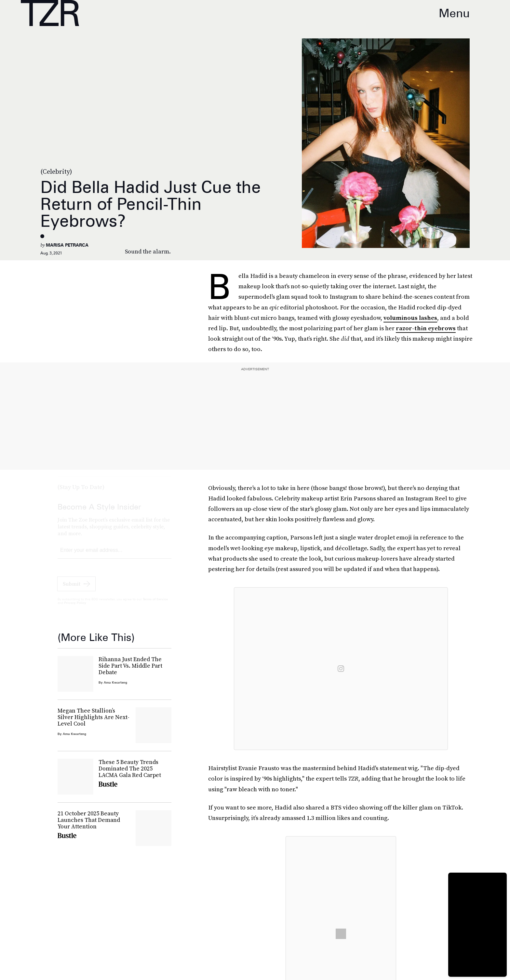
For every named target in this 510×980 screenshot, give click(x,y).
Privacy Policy (75, 609)
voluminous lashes (410, 318)
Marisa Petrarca (67, 245)
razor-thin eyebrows (426, 328)
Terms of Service (155, 605)
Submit (72, 590)
